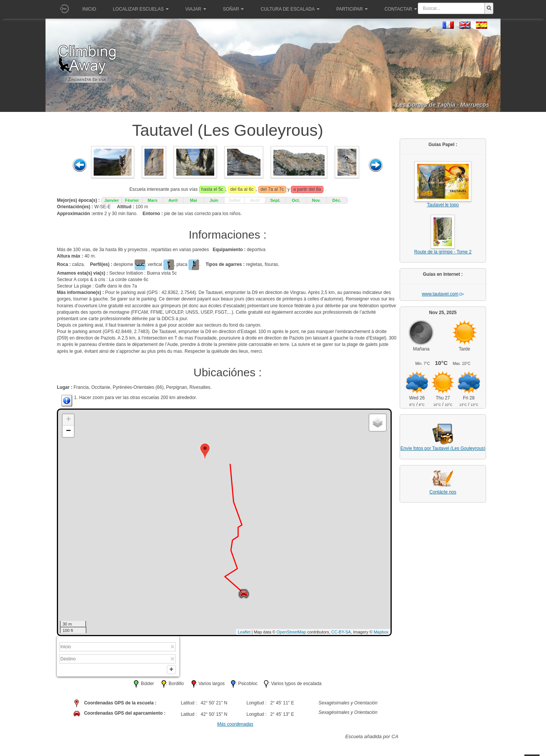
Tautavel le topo (443, 205)
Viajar (196, 9)
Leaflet (244, 632)
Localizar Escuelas (141, 9)
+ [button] (68, 420)
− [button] (68, 431)
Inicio (89, 9)
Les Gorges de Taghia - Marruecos (443, 105)
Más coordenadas (235, 726)
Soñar (234, 9)
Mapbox (381, 632)
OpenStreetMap (292, 632)
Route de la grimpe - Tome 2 (443, 252)
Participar (352, 9)
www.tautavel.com (440, 294)
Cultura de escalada (290, 9)
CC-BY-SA (341, 632)
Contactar (401, 9)
